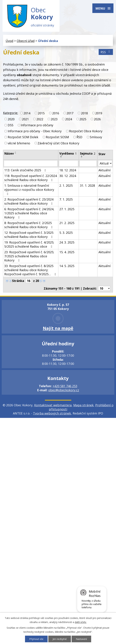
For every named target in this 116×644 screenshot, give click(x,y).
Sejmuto (88, 153)
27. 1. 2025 (67, 209)
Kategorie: (11, 113)
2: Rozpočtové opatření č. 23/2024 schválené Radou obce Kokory (29, 201)
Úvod (9, 41)
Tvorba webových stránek (52, 413)
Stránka (18, 281)
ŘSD (79, 137)
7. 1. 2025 (66, 199)
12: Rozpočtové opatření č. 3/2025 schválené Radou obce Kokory (29, 235)
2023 (54, 119)
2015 (41, 113)
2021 (25, 119)
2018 (84, 113)
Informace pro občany (37, 125)
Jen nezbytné (60, 639)
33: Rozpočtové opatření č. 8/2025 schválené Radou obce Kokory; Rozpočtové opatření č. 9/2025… (31, 270)
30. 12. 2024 (68, 176)
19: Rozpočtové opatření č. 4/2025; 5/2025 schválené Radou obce (29, 244)
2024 (69, 119)
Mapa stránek (83, 405)
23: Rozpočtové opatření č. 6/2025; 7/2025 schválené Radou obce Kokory (29, 256)
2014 (27, 113)
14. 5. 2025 (67, 266)
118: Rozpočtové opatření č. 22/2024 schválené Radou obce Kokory (31, 178)
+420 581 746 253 (65, 386)
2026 (97, 119)
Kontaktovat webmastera (53, 405)
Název (9, 153)
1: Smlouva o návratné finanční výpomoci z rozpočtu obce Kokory (29, 189)
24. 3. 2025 (67, 242)
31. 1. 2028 (87, 185)
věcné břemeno (19, 143)
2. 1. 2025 (66, 185)
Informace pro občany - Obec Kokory (35, 131)
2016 (56, 113)
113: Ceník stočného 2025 (26, 170)
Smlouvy (96, 137)
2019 (99, 113)
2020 (11, 119)
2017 (70, 113)
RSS (106, 52)
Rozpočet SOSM (57, 137)
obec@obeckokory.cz (64, 390)
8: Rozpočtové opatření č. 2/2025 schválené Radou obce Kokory (29, 225)
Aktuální (105, 170)
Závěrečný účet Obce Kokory (58, 143)
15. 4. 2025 (67, 252)
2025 (83, 119)
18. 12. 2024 (68, 170)
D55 (10, 125)
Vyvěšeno (68, 153)
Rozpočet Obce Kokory (86, 131)
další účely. (81, 622)
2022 (40, 119)
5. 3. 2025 (66, 233)
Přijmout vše (36, 639)
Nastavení (81, 639)
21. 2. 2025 (67, 223)
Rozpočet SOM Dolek (23, 137)
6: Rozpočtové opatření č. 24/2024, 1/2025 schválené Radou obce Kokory (29, 213)
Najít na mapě (58, 328)
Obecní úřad (26, 41)
